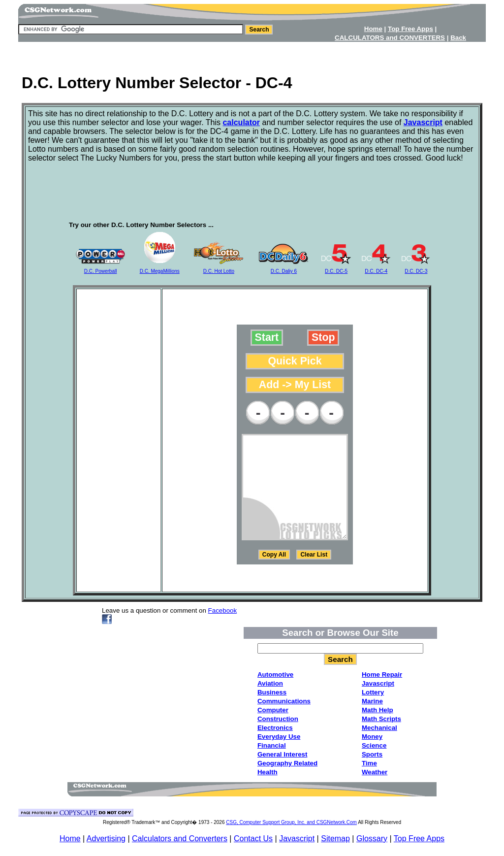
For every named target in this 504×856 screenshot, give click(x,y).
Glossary (372, 839)
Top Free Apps (419, 839)
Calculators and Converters (180, 839)
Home (70, 839)
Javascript (297, 839)
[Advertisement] (252, 54)
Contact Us (253, 839)
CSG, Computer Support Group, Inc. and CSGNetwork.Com (291, 822)
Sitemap (335, 839)
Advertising (106, 839)
